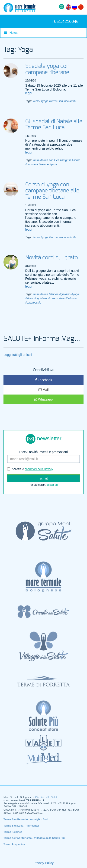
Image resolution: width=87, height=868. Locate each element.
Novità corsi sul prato (52, 258)
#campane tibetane (37, 164)
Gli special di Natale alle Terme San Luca (54, 125)
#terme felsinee (49, 294)
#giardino (65, 294)
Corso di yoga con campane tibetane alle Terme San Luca (52, 191)
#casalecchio (33, 303)
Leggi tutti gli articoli (18, 355)
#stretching (32, 298)
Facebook (43, 380)
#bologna (71, 298)
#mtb (72, 101)
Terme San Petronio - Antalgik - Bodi (26, 819)
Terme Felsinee (13, 832)
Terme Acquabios (14, 844)
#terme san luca (59, 101)
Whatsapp (43, 399)
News (11, 33)
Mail (44, 390)
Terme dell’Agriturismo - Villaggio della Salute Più (34, 838)
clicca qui (53, 485)
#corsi (36, 101)
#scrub (76, 160)
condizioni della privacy (39, 469)
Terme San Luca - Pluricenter (21, 826)
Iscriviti (43, 478)
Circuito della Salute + (48, 797)
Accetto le (30, 469)
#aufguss (65, 160)
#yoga (45, 101)
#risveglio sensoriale (52, 298)
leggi (29, 93)
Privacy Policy (43, 863)
